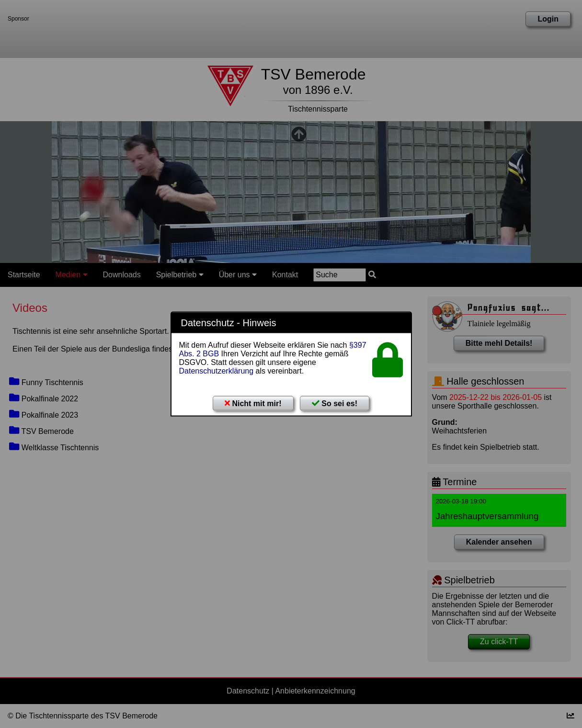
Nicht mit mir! (253, 404)
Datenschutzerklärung (217, 371)
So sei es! (335, 404)
